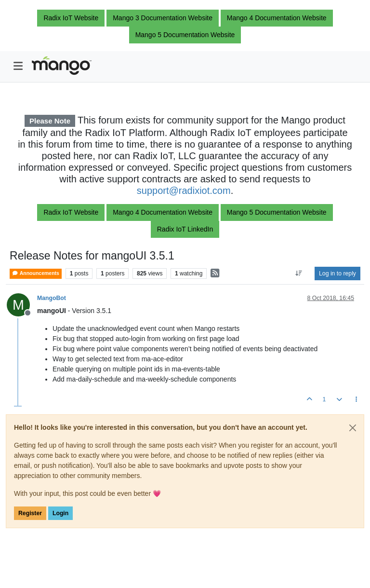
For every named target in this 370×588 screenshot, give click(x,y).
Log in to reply (337, 273)
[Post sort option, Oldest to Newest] (299, 273)
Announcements (36, 273)
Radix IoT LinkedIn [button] (185, 229)
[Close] (353, 428)
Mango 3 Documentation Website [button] (163, 18)
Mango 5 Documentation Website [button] (185, 35)
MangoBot (52, 298)
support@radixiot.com (184, 191)
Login (60, 513)
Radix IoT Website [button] (71, 18)
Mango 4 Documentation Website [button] (277, 18)
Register (30, 513)
